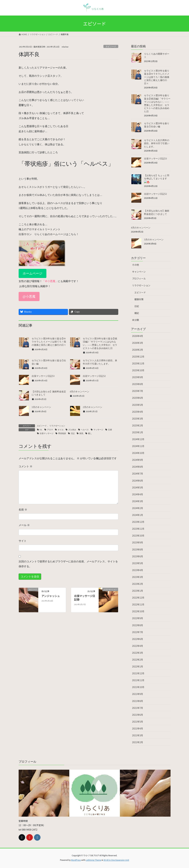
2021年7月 (138, 708)
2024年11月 (138, 446)
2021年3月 (138, 735)
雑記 (137, 313)
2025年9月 (138, 377)
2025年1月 (138, 432)
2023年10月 (138, 536)
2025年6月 (138, 398)
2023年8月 (138, 549)
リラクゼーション (141, 285)
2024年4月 (138, 494)
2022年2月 (138, 660)
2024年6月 (138, 481)
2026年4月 (138, 336)
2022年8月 (138, 625)
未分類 (136, 320)
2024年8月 (138, 467)
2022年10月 (138, 611)
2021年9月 (138, 694)
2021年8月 (138, 701)
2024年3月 (138, 501)
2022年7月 (138, 632)
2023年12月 (138, 522)
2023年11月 (138, 529)
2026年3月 (138, 343)
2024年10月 (138, 453)
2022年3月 (138, 653)
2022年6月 (138, 639)
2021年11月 (138, 680)
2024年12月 (138, 439)
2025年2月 (138, 425)
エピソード (140, 292)
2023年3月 (138, 577)
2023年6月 (138, 556)
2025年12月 (138, 357)
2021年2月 (138, 742)
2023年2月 (138, 584)
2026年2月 (138, 350)
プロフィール (139, 278)
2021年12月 (138, 673)
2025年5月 (138, 405)
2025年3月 (138, 419)
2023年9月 (138, 542)
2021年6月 (138, 715)
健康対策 (139, 299)
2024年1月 (138, 515)
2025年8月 (138, 384)
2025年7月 (138, 391)
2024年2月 (138, 508)
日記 (137, 306)
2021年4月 (138, 728)
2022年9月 (138, 618)
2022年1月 (138, 666)
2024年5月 (138, 487)
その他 (136, 265)
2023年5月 (138, 563)
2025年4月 (138, 412)
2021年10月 (138, 687)
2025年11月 (138, 363)
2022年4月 (138, 646)
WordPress (76, 860)
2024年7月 (138, 474)
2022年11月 (138, 604)
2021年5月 (138, 722)
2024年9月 (138, 460)
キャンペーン (139, 272)
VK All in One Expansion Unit (116, 860)
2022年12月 (138, 598)
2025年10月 (138, 370)
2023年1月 (138, 591)
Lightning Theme (94, 860)
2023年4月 (138, 570)
